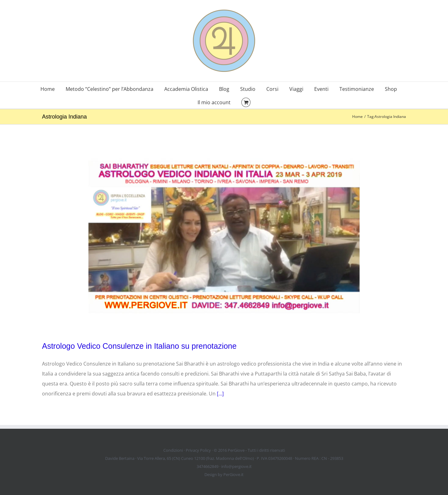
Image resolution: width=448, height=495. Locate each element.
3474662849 (208, 466)
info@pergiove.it (236, 466)
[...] (220, 394)
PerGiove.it (233, 474)
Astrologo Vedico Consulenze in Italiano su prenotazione (139, 346)
